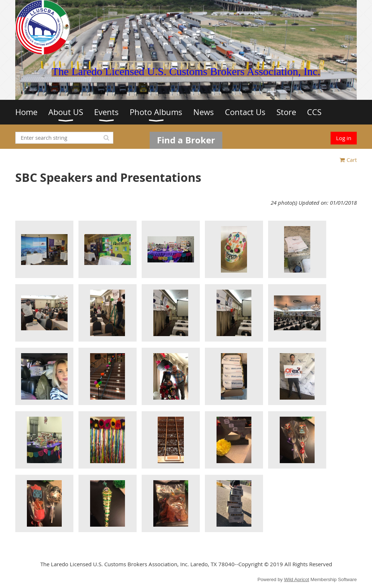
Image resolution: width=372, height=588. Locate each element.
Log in (344, 138)
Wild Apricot (297, 579)
